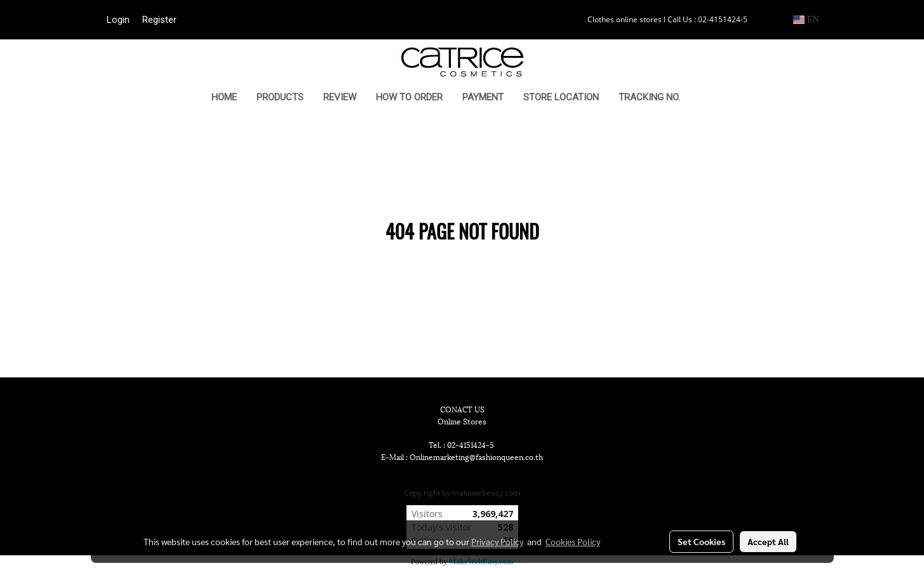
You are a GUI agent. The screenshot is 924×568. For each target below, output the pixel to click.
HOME (224, 97)
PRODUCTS (280, 97)
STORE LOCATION (561, 97)
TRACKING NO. (649, 97)
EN (806, 19)
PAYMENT (483, 97)
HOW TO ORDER (409, 97)
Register (159, 20)
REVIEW (340, 97)
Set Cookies (701, 541)
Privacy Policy (497, 541)
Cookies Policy (573, 541)
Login (118, 20)
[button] (709, 98)
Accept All (768, 541)
